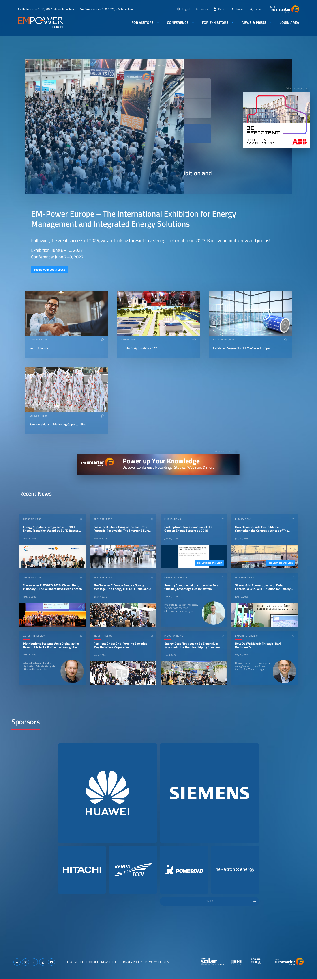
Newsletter (110, 962)
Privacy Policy (132, 962)
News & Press (254, 22)
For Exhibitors (215, 22)
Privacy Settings (157, 962)
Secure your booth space (49, 269)
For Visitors (143, 22)
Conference (178, 22)
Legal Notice (75, 962)
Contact (92, 962)
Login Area (289, 22)
